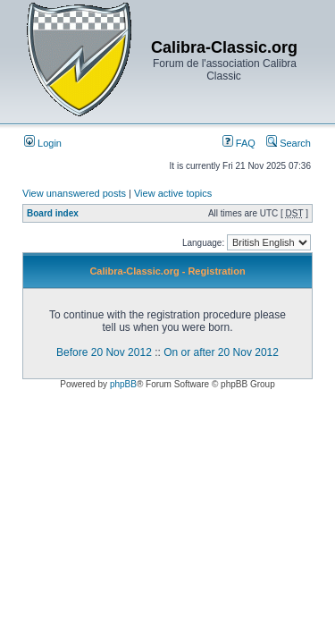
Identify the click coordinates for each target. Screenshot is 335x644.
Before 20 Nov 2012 (104, 352)
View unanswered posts (74, 193)
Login (43, 143)
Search (289, 143)
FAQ (239, 143)
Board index (53, 213)
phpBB (123, 384)
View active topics (173, 193)
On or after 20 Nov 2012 (221, 352)
